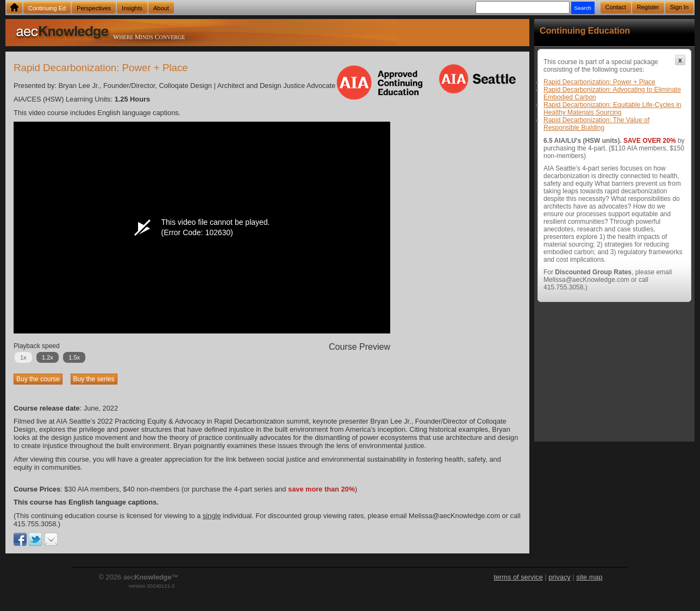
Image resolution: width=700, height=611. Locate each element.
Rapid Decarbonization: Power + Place (599, 82)
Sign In (679, 7)
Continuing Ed (47, 8)
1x (23, 357)
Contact (616, 7)
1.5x (74, 357)
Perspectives (94, 8)
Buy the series (94, 379)
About (161, 8)
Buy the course (38, 379)
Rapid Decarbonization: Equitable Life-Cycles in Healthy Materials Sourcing (612, 109)
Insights (132, 8)
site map (589, 577)
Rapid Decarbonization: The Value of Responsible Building (596, 124)
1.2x (48, 357)
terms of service (518, 577)
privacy (560, 577)
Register (648, 7)
